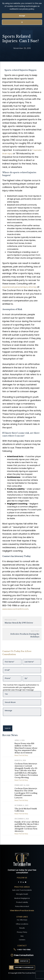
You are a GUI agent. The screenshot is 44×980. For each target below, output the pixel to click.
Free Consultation (24, 955)
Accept (22, 16)
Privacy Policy (22, 932)
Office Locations (22, 924)
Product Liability (22, 902)
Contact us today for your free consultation (22, 871)
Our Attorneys (22, 920)
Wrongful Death (22, 894)
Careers (22, 940)
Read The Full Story (21, 755)
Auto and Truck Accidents (22, 890)
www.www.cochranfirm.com (15, 609)
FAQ (22, 936)
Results (22, 928)
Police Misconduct (22, 906)
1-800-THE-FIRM (24, 950)
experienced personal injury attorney (20, 287)
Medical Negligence (22, 898)
